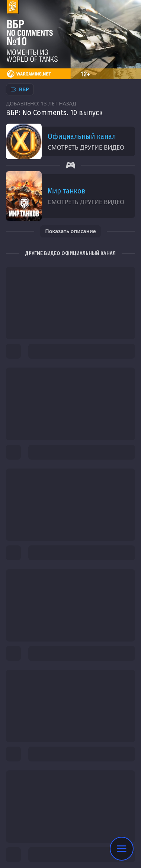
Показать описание (70, 231)
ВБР (20, 89)
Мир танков (67, 191)
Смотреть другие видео (86, 147)
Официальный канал (82, 136)
